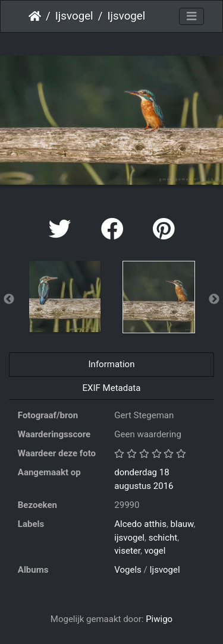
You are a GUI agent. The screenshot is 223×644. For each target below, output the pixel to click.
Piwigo (159, 619)
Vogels (128, 570)
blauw (182, 524)
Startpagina (35, 16)
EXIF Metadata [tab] (112, 388)
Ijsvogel (74, 16)
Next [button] (214, 299)
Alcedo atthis (140, 524)
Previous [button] (9, 299)
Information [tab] (112, 364)
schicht (163, 538)
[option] (65, 296)
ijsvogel (129, 538)
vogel (155, 551)
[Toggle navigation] (191, 17)
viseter (127, 551)
